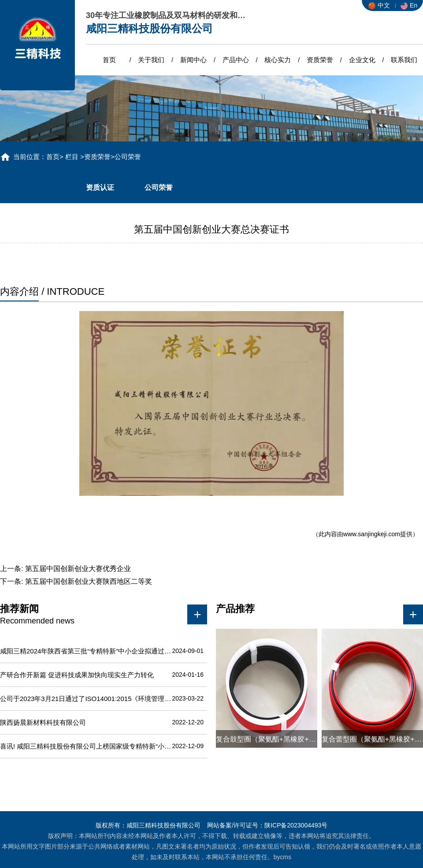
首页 (109, 60)
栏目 (72, 157)
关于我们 (151, 60)
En (409, 5)
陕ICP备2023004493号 (296, 825)
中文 (379, 5)
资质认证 (100, 187)
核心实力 (278, 60)
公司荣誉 (159, 187)
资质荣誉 (320, 60)
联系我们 (404, 60)
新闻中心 (193, 60)
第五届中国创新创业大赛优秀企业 (78, 569)
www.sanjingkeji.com (372, 534)
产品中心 (236, 60)
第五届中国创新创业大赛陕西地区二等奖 (89, 581)
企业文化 (362, 60)
